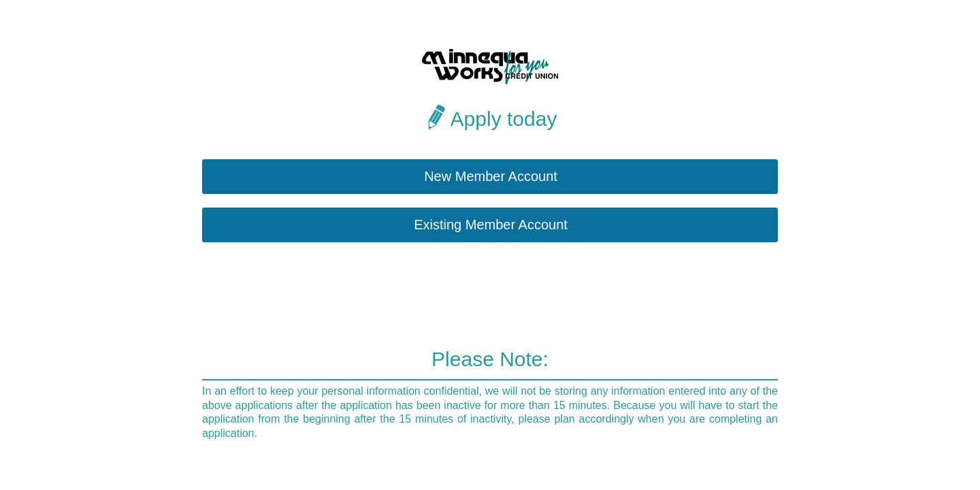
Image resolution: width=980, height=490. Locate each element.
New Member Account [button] (491, 176)
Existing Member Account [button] (491, 225)
